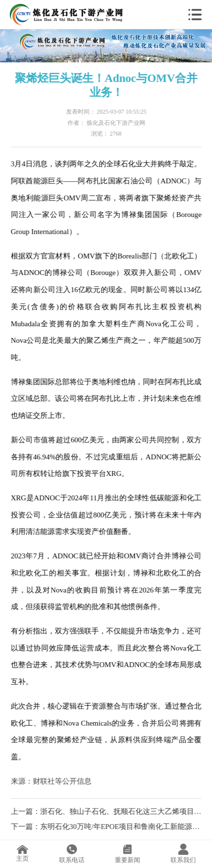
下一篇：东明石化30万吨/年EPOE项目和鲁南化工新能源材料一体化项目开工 (107, 827)
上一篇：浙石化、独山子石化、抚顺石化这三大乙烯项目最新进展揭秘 (107, 811)
